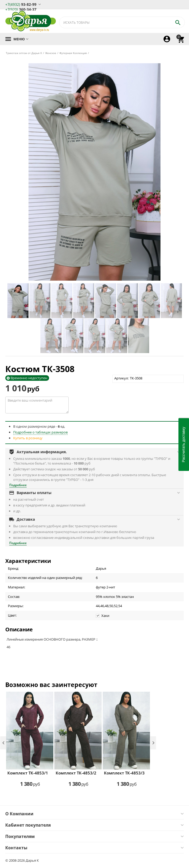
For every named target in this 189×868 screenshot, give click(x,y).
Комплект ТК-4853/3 (124, 773)
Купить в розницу (28, 438)
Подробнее (18, 485)
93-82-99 (21, 4)
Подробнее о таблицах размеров (40, 432)
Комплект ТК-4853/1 (28, 773)
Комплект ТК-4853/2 (76, 773)
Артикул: (121, 378)
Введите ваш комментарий (37, 405)
